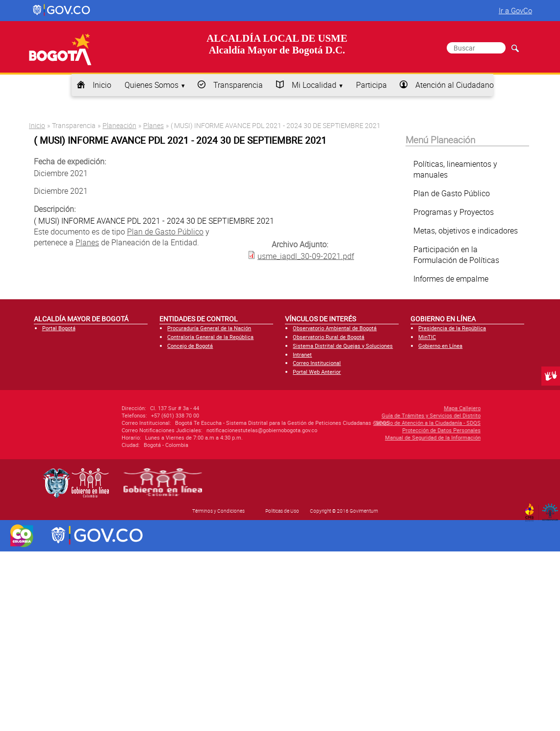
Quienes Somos (152, 85)
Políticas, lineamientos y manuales (455, 169)
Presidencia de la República (452, 328)
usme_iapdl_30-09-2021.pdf (306, 256)
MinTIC (427, 337)
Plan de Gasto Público (165, 232)
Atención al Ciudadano (455, 85)
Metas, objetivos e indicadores (466, 231)
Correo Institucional (317, 363)
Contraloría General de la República (210, 337)
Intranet (302, 354)
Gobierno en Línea (440, 346)
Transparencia (238, 85)
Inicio (102, 85)
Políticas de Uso (282, 511)
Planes (153, 125)
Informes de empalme (451, 279)
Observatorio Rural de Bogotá (329, 337)
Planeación (119, 125)
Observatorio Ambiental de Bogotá (335, 328)
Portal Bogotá (59, 328)
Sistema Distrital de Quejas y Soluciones (343, 346)
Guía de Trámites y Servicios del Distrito (376, 415)
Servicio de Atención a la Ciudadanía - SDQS (371, 423)
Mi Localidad (314, 85)
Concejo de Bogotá (190, 346)
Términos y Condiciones (218, 511)
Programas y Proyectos (454, 212)
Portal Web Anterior (317, 372)
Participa (371, 85)
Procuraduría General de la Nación (209, 328)
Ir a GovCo (515, 10)
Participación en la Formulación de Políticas (456, 255)
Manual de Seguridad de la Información (377, 437)
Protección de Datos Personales (386, 430)
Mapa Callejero (407, 408)
